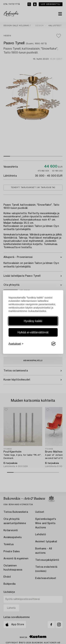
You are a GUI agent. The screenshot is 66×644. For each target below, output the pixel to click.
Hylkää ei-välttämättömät (33, 332)
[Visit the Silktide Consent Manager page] (53, 344)
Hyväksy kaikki (33, 321)
